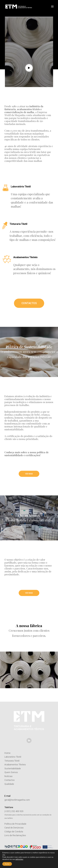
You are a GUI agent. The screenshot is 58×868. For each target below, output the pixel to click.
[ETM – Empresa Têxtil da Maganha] (19, 7)
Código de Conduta (14, 832)
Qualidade (9, 784)
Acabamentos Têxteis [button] (25, 257)
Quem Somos (11, 772)
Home (7, 753)
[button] (52, 7)
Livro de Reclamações (15, 835)
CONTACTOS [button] (29, 303)
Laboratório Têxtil (13, 757)
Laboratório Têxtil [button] (21, 187)
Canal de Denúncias (14, 828)
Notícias (8, 776)
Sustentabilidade (13, 768)
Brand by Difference (38, 862)
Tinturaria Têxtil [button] (18, 224)
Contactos (10, 780)
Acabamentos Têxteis (15, 765)
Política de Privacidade (15, 824)
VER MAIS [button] (29, 474)
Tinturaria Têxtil (12, 761)
